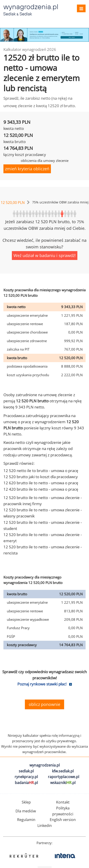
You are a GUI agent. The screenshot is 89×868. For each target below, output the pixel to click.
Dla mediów (26, 811)
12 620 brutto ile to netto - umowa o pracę (41, 483)
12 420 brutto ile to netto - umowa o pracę (41, 489)
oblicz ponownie (44, 704)
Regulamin (26, 820)
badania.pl (26, 783)
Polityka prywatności (63, 811)
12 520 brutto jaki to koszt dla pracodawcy (41, 477)
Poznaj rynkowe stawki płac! (42, 684)
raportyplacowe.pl (64, 777)
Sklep (26, 802)
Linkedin (45, 826)
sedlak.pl (26, 771)
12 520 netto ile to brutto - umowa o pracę (41, 471)
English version (63, 820)
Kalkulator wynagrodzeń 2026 (30, 49)
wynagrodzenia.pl (45, 765)
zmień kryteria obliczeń (27, 169)
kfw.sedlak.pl (63, 771)
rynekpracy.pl (26, 777)
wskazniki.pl (63, 783)
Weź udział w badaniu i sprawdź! (45, 255)
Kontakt (63, 802)
